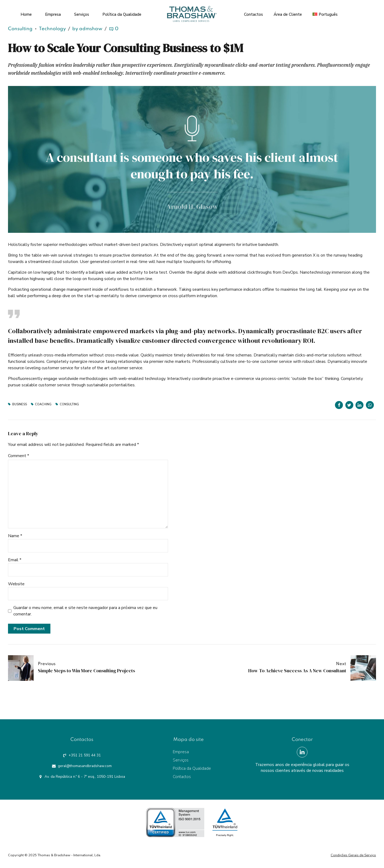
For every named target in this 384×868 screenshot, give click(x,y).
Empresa (53, 13)
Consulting (20, 29)
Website (16, 584)
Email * (15, 560)
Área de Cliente (288, 13)
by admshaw (87, 29)
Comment (19, 456)
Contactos (253, 13)
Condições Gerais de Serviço (353, 855)
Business (20, 404)
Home (26, 13)
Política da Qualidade (122, 13)
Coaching (43, 404)
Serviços (82, 13)
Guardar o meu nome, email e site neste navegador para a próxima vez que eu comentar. (85, 611)
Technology (52, 29)
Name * (15, 536)
